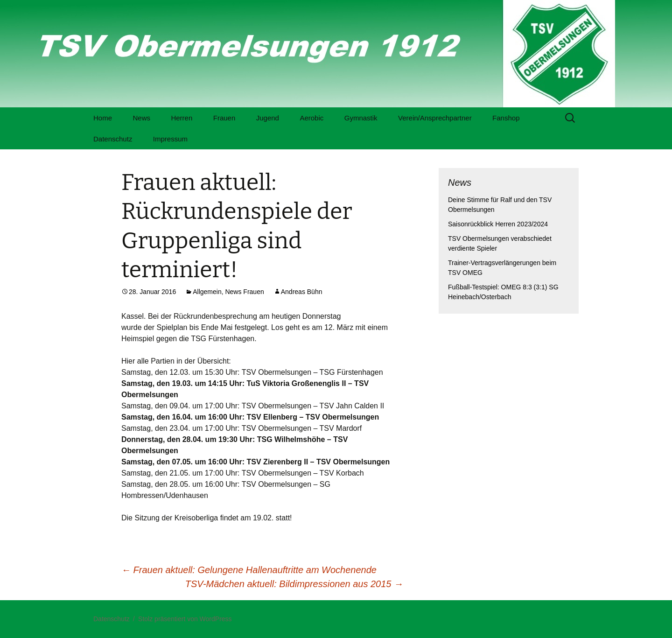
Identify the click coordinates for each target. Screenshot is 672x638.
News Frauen (244, 292)
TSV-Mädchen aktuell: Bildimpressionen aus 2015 (294, 584)
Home (103, 118)
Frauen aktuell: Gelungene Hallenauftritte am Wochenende (249, 570)
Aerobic (311, 118)
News (141, 118)
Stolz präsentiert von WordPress (185, 619)
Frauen (224, 118)
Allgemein (207, 292)
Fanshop (506, 118)
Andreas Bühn (302, 292)
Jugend (268, 118)
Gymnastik (361, 118)
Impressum (170, 139)
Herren (182, 118)
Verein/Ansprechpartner (435, 118)
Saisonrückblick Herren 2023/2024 (498, 224)
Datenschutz (113, 139)
